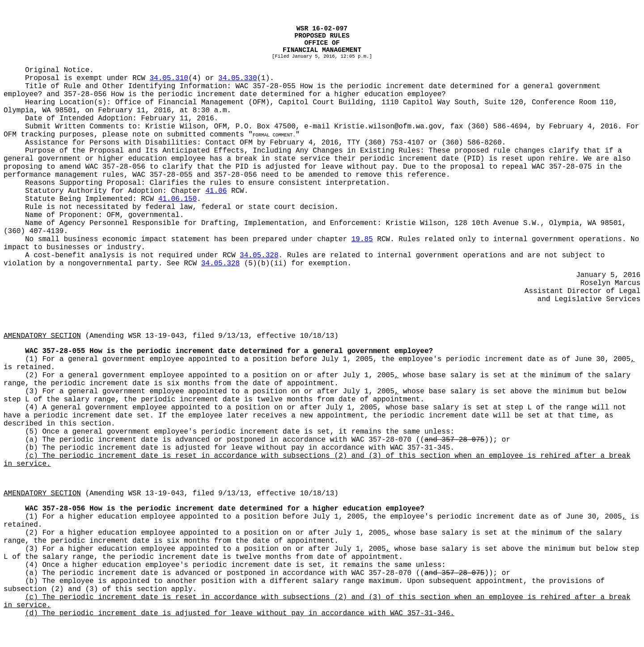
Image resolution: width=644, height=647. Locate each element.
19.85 (362, 239)
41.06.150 (178, 199)
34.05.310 (169, 78)
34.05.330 (237, 78)
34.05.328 (259, 255)
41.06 (216, 191)
